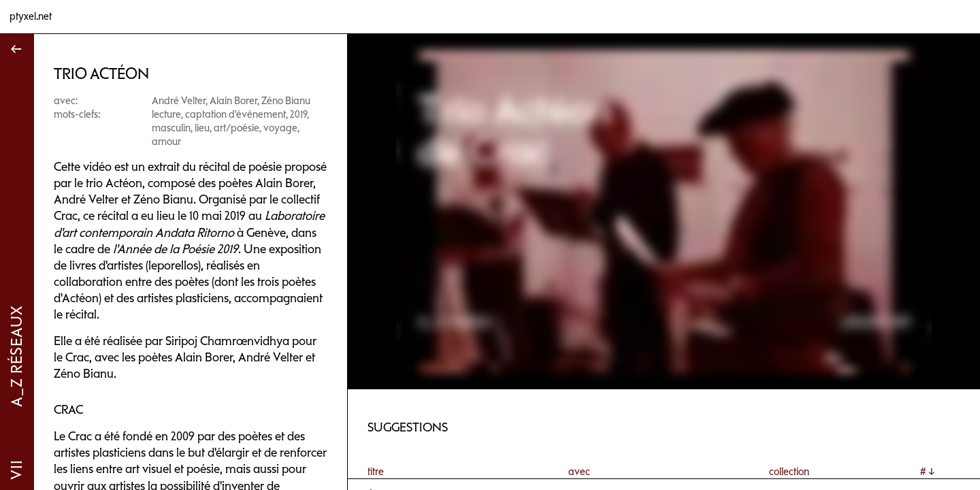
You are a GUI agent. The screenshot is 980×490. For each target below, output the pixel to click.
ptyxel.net (31, 16)
